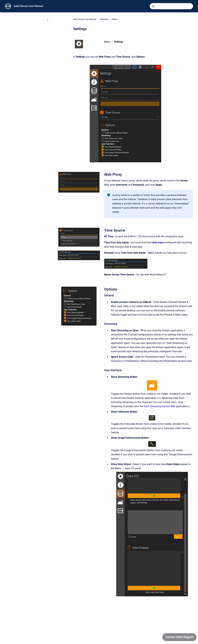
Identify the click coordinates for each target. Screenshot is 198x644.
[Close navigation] (48, 20)
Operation (104, 19)
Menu (115, 19)
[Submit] (153, 6)
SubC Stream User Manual (28, 6)
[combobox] (171, 6)
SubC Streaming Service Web (159, 406)
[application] (179, 638)
